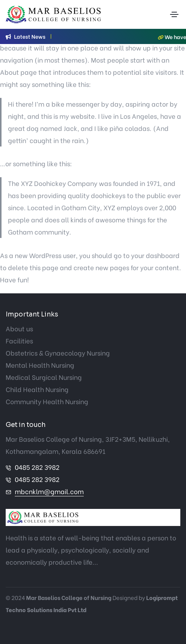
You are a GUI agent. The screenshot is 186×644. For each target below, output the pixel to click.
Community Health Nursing (47, 401)
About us (19, 328)
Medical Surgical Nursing (44, 377)
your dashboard (155, 255)
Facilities (19, 341)
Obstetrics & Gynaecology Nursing (58, 353)
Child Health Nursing (37, 389)
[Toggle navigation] (174, 14)
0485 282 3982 (37, 467)
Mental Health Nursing (40, 365)
